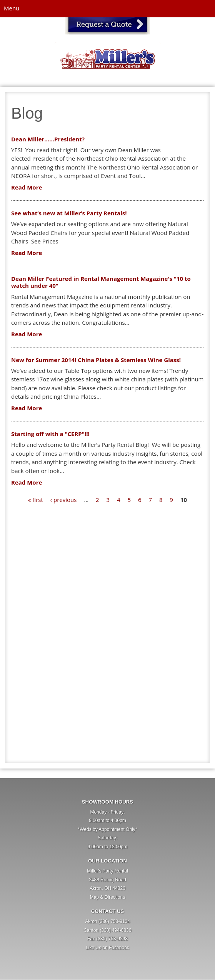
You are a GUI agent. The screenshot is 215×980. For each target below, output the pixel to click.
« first (36, 500)
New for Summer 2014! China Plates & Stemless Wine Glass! (96, 360)
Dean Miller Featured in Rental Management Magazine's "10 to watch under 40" (101, 282)
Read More (27, 187)
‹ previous (64, 500)
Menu (12, 8)
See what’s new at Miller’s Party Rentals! (69, 213)
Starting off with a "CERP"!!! (50, 434)
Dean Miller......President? (48, 139)
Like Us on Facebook (107, 948)
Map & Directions (107, 897)
